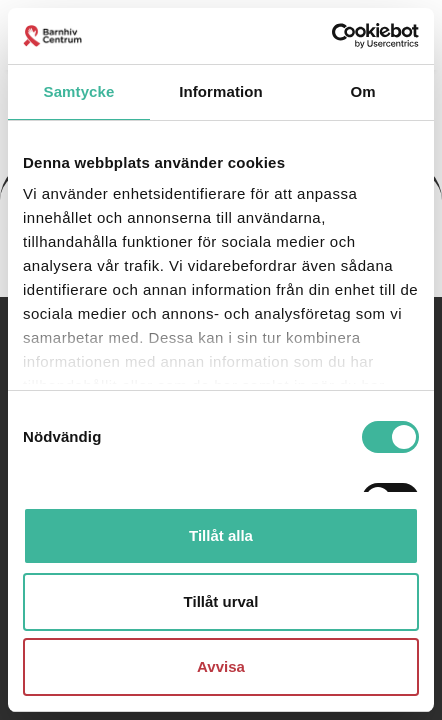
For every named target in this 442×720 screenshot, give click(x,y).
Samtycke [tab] (79, 91)
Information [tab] (221, 91)
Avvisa (221, 666)
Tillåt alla (221, 535)
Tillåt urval (221, 601)
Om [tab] (362, 91)
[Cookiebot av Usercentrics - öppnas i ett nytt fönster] (331, 36)
